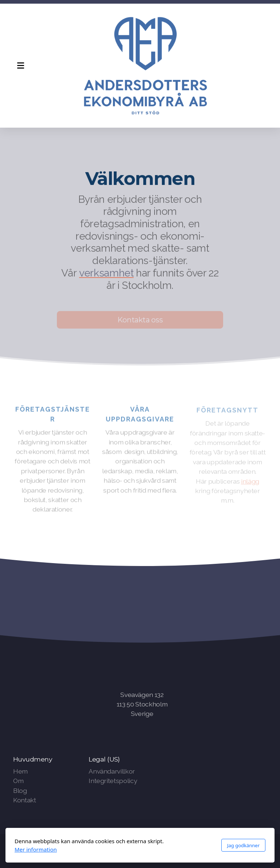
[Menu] (20, 66)
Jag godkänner (243, 845)
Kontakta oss (140, 321)
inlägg (250, 482)
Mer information (36, 849)
